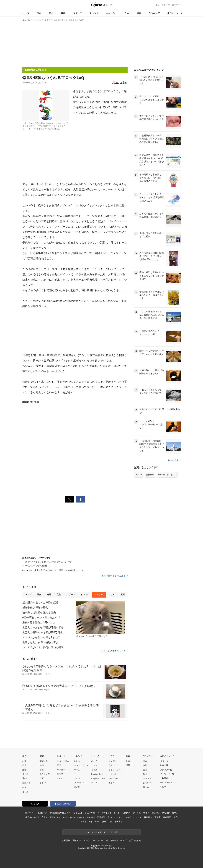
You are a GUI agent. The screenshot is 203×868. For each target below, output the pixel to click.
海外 (51, 13)
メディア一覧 (166, 770)
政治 (24, 770)
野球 (59, 765)
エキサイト (177, 5)
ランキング (154, 13)
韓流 (42, 778)
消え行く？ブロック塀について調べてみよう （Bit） (49, 562)
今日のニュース (175, 13)
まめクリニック (92, 813)
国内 (39, 13)
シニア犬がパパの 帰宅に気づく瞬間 (43, 647)
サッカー (61, 770)
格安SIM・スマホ (170, 813)
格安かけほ (55, 817)
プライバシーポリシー (93, 840)
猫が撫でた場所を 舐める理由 (39, 612)
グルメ (77, 778)
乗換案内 (148, 817)
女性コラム (114, 765)
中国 (24, 788)
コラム (126, 13)
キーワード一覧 (167, 774)
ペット (94, 783)
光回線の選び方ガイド (60, 813)
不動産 (158, 817)
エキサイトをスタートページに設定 (102, 832)
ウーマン (118, 817)
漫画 (139, 13)
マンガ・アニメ (81, 765)
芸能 (63, 13)
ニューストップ (163, 5)
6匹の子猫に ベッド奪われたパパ (41, 617)
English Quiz (97, 774)
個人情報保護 (112, 840)
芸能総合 (44, 761)
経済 (24, 765)
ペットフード (86, 822)
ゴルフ (60, 774)
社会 (24, 761)
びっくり (95, 761)
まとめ (25, 774)
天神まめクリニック (111, 813)
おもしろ (110, 13)
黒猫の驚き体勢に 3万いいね (39, 622)
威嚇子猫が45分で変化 (35, 607)
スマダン (113, 761)
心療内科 (126, 813)
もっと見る (174, 460)
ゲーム (77, 770)
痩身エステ (107, 822)
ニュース (25, 13)
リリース (164, 761)
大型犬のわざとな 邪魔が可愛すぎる (43, 627)
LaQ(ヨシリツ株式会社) (36, 566)
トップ (28, 595)
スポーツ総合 (63, 761)
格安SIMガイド (32, 817)
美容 (176, 817)
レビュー (78, 761)
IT (75, 774)
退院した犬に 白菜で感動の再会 (40, 642)
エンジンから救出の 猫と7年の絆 (41, 637)
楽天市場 (150, 475)
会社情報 (66, 840)
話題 (128, 765)
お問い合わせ (135, 840)
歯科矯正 (167, 817)
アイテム (137, 813)
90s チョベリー (116, 778)
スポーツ (77, 13)
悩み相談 (91, 817)
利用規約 (77, 840)
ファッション (80, 783)
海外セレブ (45, 774)
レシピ (128, 817)
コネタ (94, 765)
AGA (97, 822)
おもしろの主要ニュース (114, 651)
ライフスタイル (116, 770)
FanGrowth (77, 813)
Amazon (139, 475)
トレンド (94, 13)
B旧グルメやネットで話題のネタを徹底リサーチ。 (54, 570)
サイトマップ (166, 783)
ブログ (146, 813)
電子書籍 (118, 822)
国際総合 (26, 783)
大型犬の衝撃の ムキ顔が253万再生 (42, 632)
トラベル (113, 774)
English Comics (98, 778)
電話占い (156, 813)
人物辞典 (164, 778)
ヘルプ (163, 787)
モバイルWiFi (69, 817)
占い (110, 817)
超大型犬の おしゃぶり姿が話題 (40, 602)
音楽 (42, 770)
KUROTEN (42, 813)
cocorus (81, 817)
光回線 (45, 817)
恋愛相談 (101, 817)
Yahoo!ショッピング (167, 475)
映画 (42, 765)
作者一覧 (164, 765)
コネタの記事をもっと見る (113, 576)
